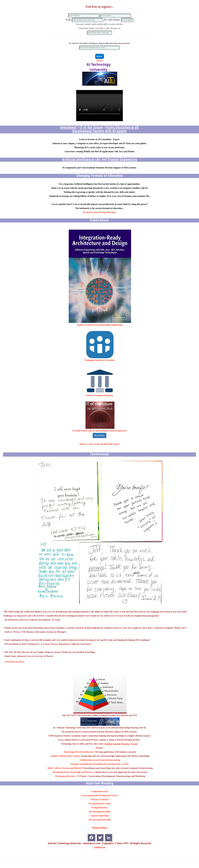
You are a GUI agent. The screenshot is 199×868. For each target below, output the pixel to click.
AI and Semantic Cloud (99, 804)
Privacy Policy (99, 828)
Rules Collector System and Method (64, 768)
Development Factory (65, 776)
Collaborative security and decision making (100, 760)
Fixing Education (99, 808)
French (134, 744)
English (108, 744)
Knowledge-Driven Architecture (79, 752)
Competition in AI (99, 791)
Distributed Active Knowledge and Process (72, 772)
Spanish (117, 744)
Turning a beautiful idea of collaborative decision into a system (99, 764)
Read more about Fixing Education (99, 212)
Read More (100, 435)
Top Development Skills (99, 812)
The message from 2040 (99, 820)
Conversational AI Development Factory (99, 795)
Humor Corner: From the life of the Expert (99, 444)
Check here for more (14, 662)
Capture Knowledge (99, 816)
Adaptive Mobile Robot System (65, 756)
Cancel (99, 61)
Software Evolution (99, 800)
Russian (126, 744)
